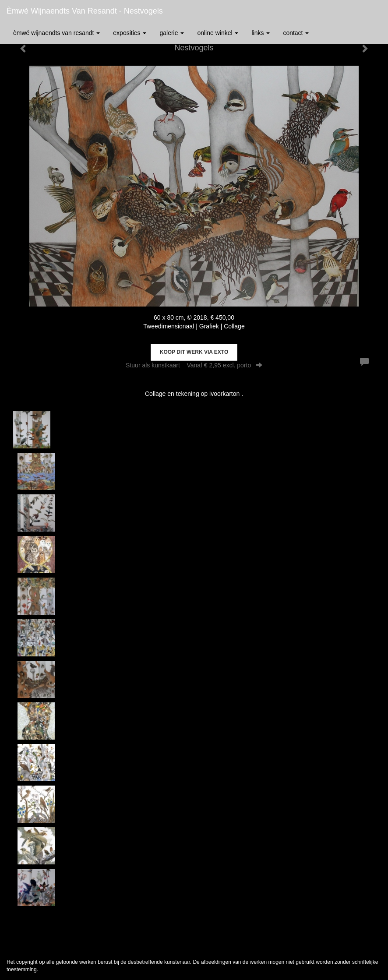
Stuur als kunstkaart (194, 365)
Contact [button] (296, 33)
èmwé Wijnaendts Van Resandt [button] (56, 33)
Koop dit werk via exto (194, 352)
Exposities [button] (130, 33)
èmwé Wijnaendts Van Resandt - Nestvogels (85, 11)
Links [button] (261, 33)
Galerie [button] (172, 33)
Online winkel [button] (218, 33)
